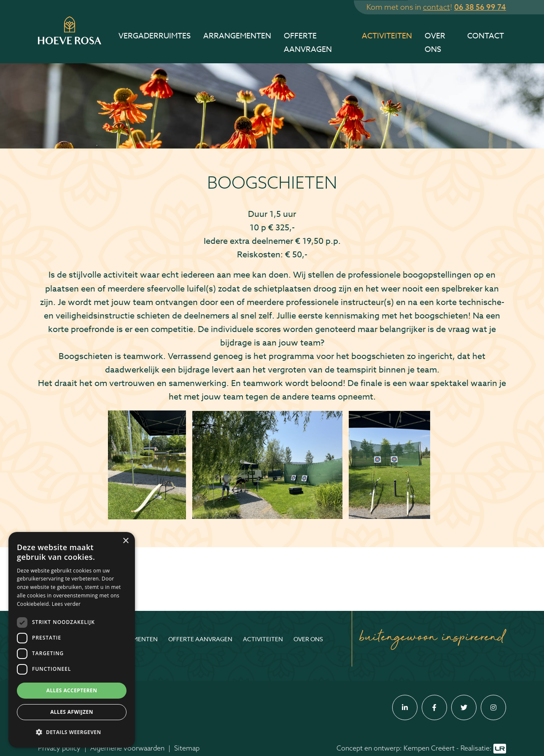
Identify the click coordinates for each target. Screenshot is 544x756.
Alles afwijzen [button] (72, 712)
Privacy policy (59, 748)
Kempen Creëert (429, 748)
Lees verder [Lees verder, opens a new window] (66, 604)
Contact (486, 36)
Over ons (435, 43)
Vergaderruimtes (155, 36)
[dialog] (72, 640)
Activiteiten (387, 36)
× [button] (125, 541)
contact (436, 7)
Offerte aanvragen (308, 43)
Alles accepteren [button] (72, 690)
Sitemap (187, 748)
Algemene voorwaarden (127, 748)
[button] (72, 732)
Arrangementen (237, 36)
